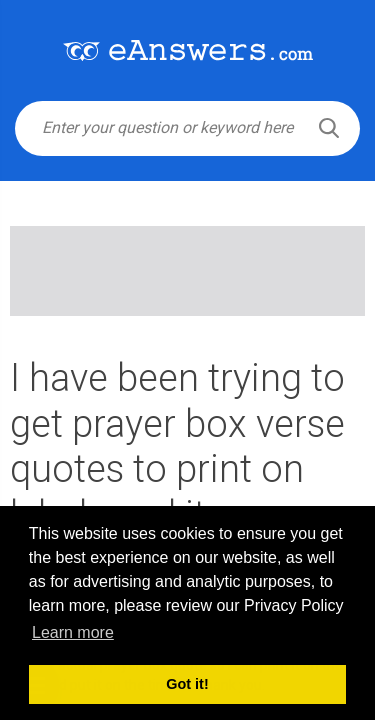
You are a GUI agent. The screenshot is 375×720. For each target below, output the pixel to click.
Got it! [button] (187, 684)
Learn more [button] (73, 632)
